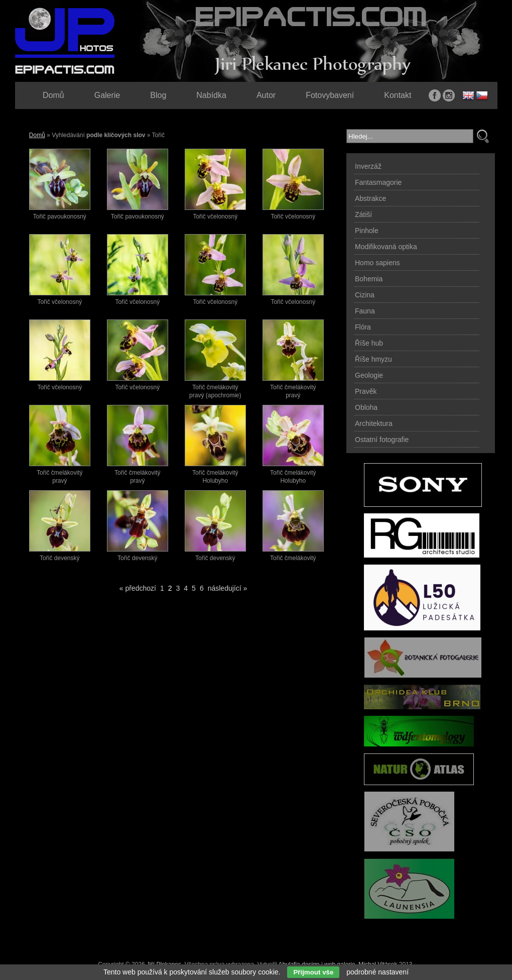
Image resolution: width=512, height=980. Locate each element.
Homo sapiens (377, 263)
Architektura (374, 423)
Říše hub (369, 343)
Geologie (369, 375)
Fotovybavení (330, 95)
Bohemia (369, 279)
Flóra (363, 327)
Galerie (107, 95)
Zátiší (363, 214)
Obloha (366, 407)
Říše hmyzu (373, 359)
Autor (266, 95)
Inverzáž (368, 166)
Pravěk (366, 391)
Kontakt (398, 95)
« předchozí (138, 588)
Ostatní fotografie (382, 440)
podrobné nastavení (377, 972)
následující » (228, 588)
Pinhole (367, 231)
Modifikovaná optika (386, 247)
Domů (37, 135)
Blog (158, 95)
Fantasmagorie (378, 182)
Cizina (365, 295)
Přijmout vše (313, 972)
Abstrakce (370, 198)
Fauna (365, 311)
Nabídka (211, 95)
